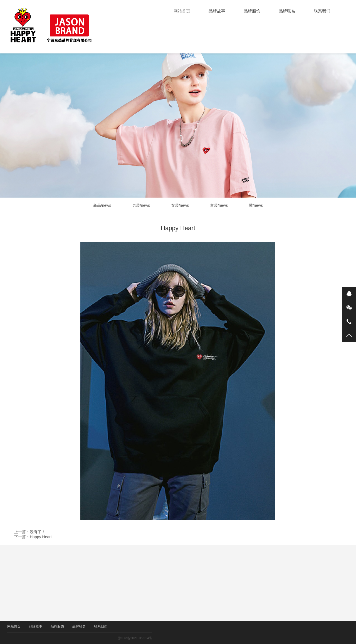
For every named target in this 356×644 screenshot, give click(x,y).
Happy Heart (41, 537)
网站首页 (182, 11)
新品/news (104, 205)
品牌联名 (287, 11)
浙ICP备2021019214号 (142, 638)
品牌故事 (217, 11)
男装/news (143, 205)
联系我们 (322, 11)
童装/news (221, 205)
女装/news (182, 205)
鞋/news (257, 205)
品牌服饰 (252, 11)
